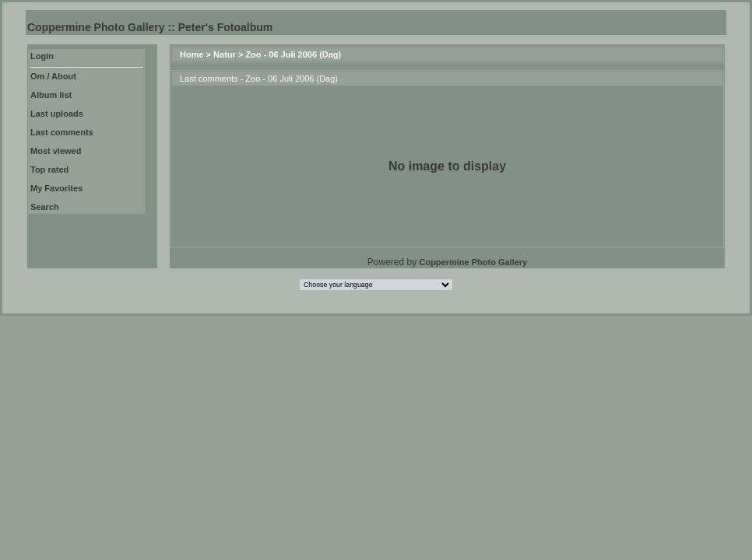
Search (45, 207)
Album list (51, 95)
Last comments (62, 132)
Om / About (53, 76)
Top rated (49, 170)
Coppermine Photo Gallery (473, 262)
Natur (225, 54)
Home (192, 54)
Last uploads (57, 114)
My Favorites (56, 188)
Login (42, 56)
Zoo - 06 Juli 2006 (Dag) (293, 54)
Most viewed (56, 151)
